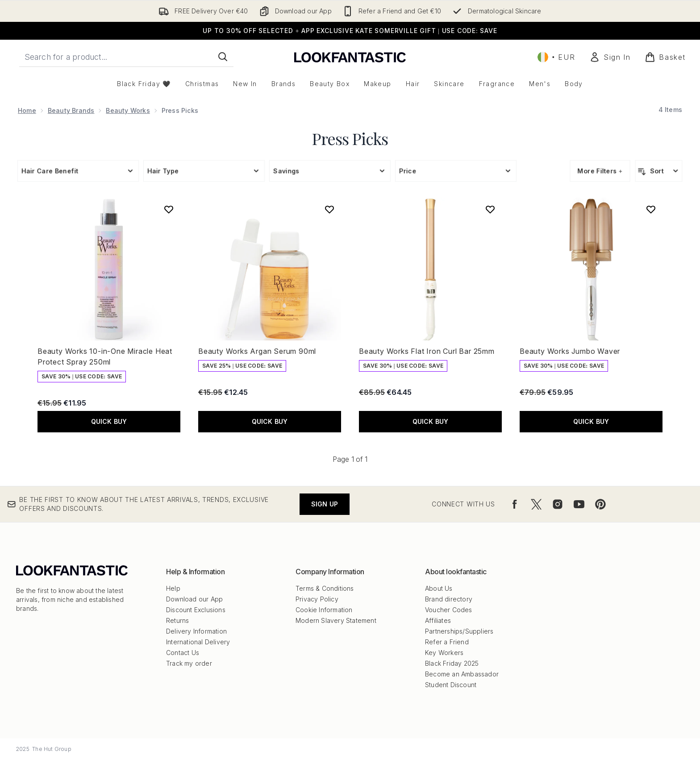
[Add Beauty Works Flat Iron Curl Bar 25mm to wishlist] (490, 209)
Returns (177, 620)
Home (27, 110)
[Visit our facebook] (515, 504)
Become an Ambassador (462, 674)
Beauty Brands (71, 110)
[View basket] (665, 57)
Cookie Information (324, 610)
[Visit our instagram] (558, 504)
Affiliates (438, 620)
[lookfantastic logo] (350, 57)
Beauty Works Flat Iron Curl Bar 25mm (427, 351)
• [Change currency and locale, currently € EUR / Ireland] (556, 57)
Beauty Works (128, 110)
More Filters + (600, 171)
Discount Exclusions (196, 610)
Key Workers (444, 653)
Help (173, 588)
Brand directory (449, 599)
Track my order (189, 663)
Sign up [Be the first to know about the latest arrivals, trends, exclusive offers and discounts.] (325, 504)
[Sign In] (610, 57)
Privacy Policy (317, 599)
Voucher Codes (449, 610)
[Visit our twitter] (536, 504)
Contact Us (183, 653)
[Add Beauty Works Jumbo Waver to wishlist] (651, 209)
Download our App (194, 599)
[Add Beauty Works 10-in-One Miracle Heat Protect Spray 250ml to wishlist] (169, 209)
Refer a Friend (447, 642)
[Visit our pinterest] (600, 504)
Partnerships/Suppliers (459, 631)
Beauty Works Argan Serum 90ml (257, 351)
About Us (439, 588)
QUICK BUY (109, 421)
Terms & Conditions (325, 588)
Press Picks (350, 138)
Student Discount (451, 685)
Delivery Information (196, 631)
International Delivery (198, 642)
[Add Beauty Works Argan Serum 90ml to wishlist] (329, 209)
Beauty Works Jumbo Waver (570, 351)
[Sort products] (659, 171)
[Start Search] (223, 57)
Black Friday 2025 (452, 663)
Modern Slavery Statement (336, 620)
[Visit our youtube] (579, 504)
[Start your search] (126, 57)
